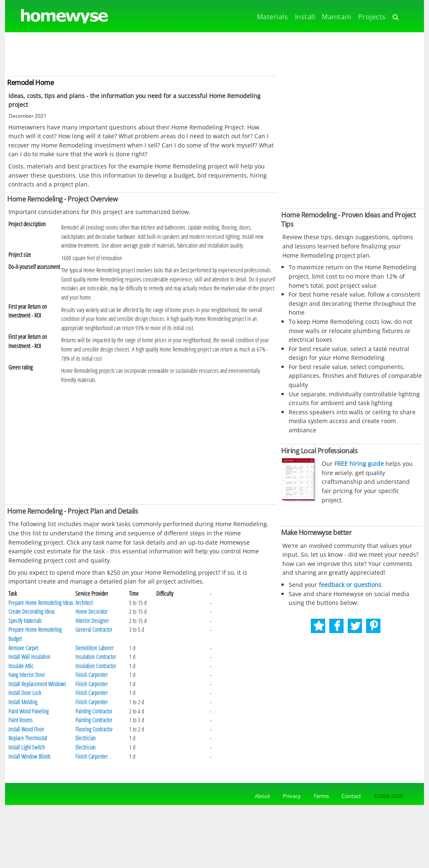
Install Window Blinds (30, 756)
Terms (321, 796)
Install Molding (23, 702)
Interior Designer (92, 621)
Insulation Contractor (96, 657)
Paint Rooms (21, 720)
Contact (351, 796)
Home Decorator (92, 611)
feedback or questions (350, 585)
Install (305, 17)
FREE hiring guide (358, 464)
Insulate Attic (21, 666)
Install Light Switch (27, 747)
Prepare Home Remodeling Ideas (41, 603)
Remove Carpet (23, 648)
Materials (273, 17)
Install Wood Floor (26, 729)
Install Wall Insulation (29, 657)
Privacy (292, 796)
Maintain (336, 17)
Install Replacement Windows (37, 684)
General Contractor (94, 629)
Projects (372, 17)
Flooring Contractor (94, 729)
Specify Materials (25, 621)
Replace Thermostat (28, 738)
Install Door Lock (25, 693)
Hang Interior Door (27, 675)
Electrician (85, 738)
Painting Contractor (94, 711)
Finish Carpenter (92, 675)
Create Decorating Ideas (32, 611)
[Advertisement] (214, 53)
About (261, 796)
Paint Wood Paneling (28, 711)
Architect (84, 603)
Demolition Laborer (94, 648)
